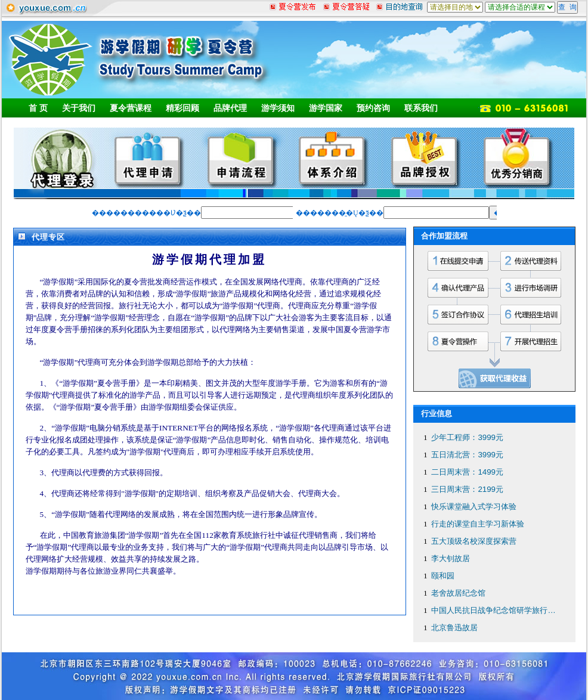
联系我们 (421, 108)
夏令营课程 (131, 108)
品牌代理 (230, 108)
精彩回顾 (182, 108)
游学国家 (326, 108)
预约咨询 (373, 108)
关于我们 (79, 108)
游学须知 (278, 108)
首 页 (38, 108)
